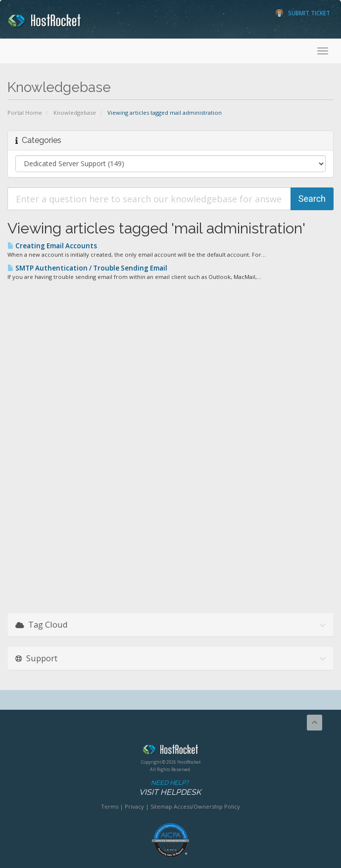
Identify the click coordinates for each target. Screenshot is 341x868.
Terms (110, 806)
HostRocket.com (170, 751)
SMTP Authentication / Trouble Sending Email (87, 268)
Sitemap (161, 806)
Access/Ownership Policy (207, 806)
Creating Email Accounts (52, 246)
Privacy (134, 806)
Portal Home (25, 113)
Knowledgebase (75, 113)
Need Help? (170, 788)
